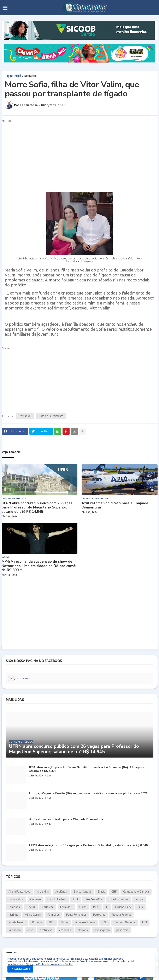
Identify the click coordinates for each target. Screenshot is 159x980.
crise (30, 930)
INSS (96, 907)
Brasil (101, 892)
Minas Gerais (33, 915)
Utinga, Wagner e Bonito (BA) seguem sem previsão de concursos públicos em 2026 (88, 794)
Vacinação (15, 930)
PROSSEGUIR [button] (20, 969)
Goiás (83, 907)
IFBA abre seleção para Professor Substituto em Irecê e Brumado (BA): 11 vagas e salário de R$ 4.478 (87, 769)
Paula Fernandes (76, 915)
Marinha (13, 915)
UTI (145, 922)
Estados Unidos (119, 899)
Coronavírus (16, 899)
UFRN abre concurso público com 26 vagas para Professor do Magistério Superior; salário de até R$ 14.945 (37, 508)
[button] (5, 8)
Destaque (30, 76)
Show (64, 922)
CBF (114, 892)
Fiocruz (31, 907)
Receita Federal (121, 915)
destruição (46, 930)
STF (52, 922)
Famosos (14, 907)
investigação (102, 930)
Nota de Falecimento (51, 416)
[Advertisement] (75, 153)
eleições (83, 930)
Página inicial (13, 76)
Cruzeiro (36, 899)
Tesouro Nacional (125, 922)
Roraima (37, 922)
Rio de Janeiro (17, 922)
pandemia (122, 930)
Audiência (61, 892)
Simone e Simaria (85, 922)
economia (65, 930)
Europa (139, 899)
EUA (76, 899)
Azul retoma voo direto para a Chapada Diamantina (115, 505)
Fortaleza (48, 907)
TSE (105, 922)
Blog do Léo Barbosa (21, 679)
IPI (107, 907)
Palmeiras (54, 915)
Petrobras (99, 915)
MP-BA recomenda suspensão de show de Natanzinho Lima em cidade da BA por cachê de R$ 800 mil (39, 566)
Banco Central (82, 892)
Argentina (43, 892)
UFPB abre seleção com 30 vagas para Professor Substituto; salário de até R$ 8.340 (88, 846)
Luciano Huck (123, 907)
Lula (140, 907)
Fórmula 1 (66, 907)
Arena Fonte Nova (19, 892)
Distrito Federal (57, 899)
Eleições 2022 (94, 899)
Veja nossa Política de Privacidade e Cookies (50, 964)
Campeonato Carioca (136, 892)
